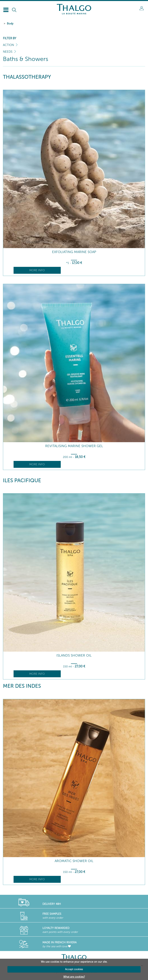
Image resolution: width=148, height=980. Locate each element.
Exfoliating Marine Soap (74, 252)
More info (37, 270)
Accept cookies (74, 969)
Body (10, 24)
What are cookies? (74, 977)
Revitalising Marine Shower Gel (74, 446)
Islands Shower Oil (74, 655)
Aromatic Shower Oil (74, 861)
